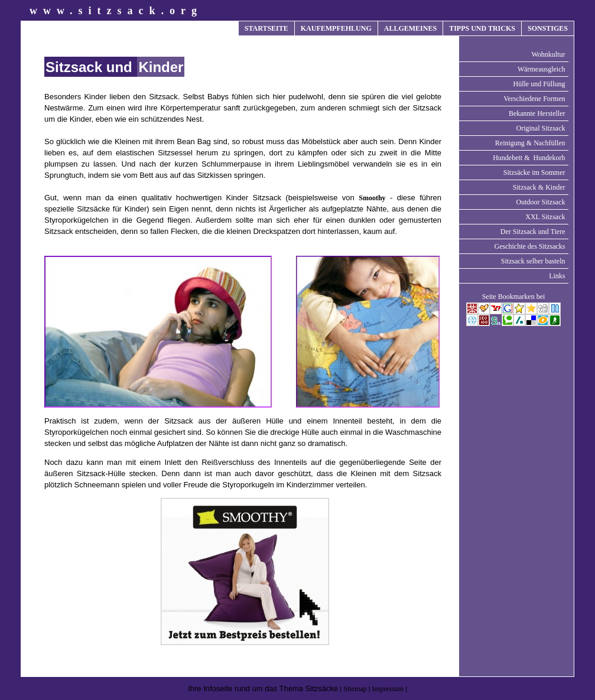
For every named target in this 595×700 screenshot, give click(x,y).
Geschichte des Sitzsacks (530, 246)
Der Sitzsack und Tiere (533, 232)
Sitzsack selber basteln (533, 261)
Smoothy (372, 198)
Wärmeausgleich (542, 69)
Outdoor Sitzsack (541, 202)
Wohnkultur (548, 54)
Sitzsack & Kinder (539, 187)
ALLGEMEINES (410, 28)
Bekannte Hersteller (537, 113)
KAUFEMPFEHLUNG (336, 28)
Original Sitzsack (541, 128)
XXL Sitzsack (545, 217)
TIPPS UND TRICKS (482, 28)
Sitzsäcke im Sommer (534, 172)
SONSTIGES (548, 28)
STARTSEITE (266, 28)
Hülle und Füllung (539, 84)
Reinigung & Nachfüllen (530, 143)
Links (557, 276)
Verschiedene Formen (534, 99)
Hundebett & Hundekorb (529, 158)
